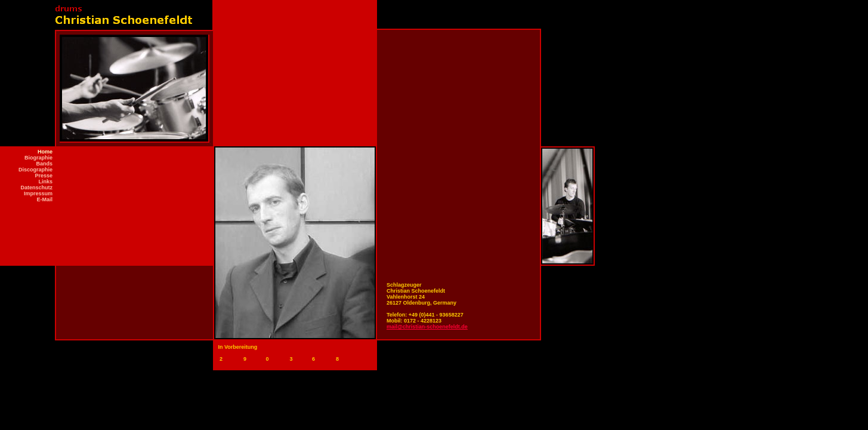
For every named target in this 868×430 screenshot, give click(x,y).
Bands (44, 164)
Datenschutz (36, 188)
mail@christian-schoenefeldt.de (427, 327)
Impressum (38, 193)
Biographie (38, 158)
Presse (44, 176)
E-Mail (44, 199)
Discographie (35, 170)
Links (45, 182)
